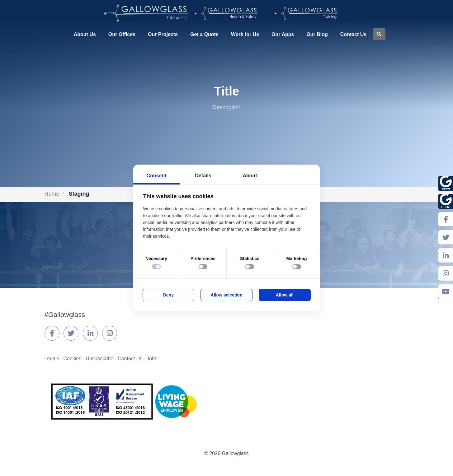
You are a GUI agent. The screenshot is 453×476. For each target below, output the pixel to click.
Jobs (152, 359)
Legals (52, 359)
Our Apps (283, 34)
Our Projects (163, 34)
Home (52, 194)
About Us (85, 34)
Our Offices (122, 34)
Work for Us (245, 34)
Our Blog (317, 34)
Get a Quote (204, 34)
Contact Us (353, 34)
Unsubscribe (99, 359)
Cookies (73, 359)
